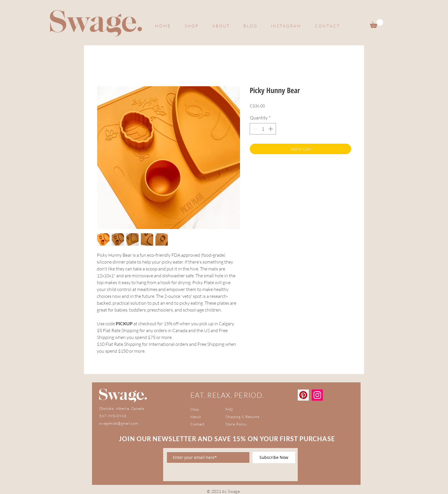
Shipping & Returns (243, 417)
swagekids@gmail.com (119, 423)
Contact (197, 424)
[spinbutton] (263, 129)
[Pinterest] (303, 395)
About (196, 417)
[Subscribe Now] (274, 457)
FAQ (229, 409)
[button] (377, 24)
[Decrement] (255, 129)
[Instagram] (317, 395)
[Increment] (271, 129)
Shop (195, 409)
